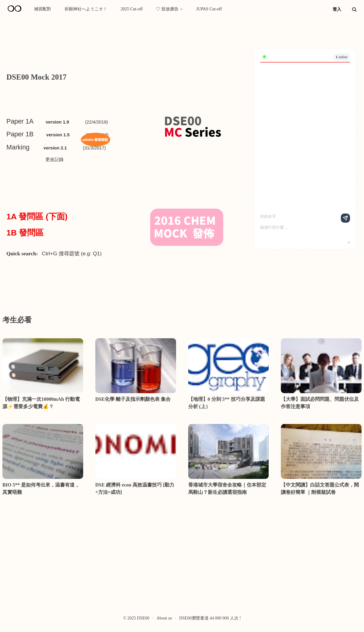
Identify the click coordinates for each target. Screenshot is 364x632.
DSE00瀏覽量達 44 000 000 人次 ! (210, 618)
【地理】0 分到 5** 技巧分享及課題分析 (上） (227, 403)
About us (164, 618)
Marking (18, 147)
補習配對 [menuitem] (43, 9)
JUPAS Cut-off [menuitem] (209, 9)
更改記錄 (55, 160)
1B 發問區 (26, 233)
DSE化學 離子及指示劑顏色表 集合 (133, 399)
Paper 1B (20, 134)
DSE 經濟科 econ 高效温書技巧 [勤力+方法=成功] (135, 488)
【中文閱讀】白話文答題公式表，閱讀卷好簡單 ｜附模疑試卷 (320, 488)
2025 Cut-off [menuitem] (132, 9)
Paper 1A (20, 121)
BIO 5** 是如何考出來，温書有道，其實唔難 (41, 488)
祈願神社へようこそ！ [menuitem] (86, 9)
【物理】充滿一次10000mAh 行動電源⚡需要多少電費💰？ (41, 403)
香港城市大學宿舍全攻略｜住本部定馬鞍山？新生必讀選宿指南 (227, 488)
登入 (337, 9)
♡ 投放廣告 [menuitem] (167, 9)
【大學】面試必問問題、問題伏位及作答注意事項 (320, 403)
